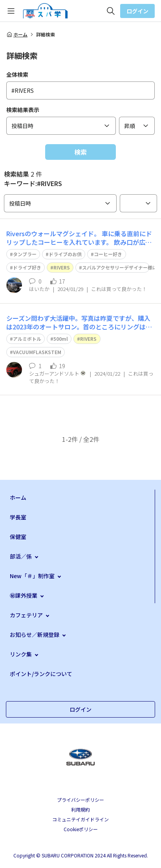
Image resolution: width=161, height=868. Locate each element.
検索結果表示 (23, 110)
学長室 (18, 517)
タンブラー (25, 254)
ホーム (17, 34)
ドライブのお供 (65, 254)
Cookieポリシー (81, 829)
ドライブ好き (27, 267)
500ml (61, 339)
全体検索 (17, 74)
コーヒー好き (108, 254)
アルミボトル (27, 339)
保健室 (18, 537)
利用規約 (80, 809)
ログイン (137, 11)
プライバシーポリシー (80, 800)
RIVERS (62, 267)
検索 (80, 152)
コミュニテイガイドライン (80, 819)
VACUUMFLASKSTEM (37, 352)
